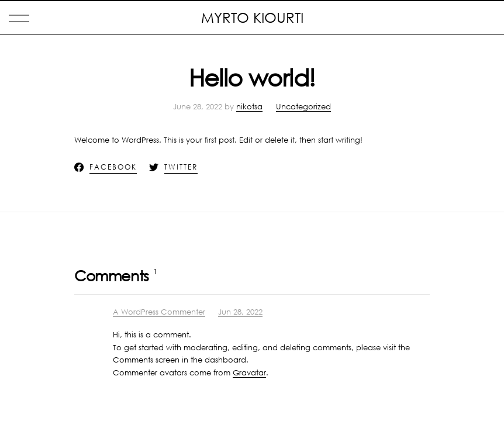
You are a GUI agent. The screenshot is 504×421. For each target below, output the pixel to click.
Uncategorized (303, 106)
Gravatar (249, 372)
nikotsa (249, 106)
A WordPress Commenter (159, 312)
